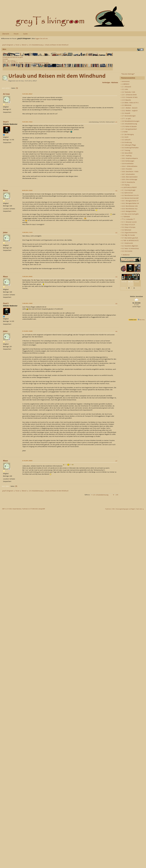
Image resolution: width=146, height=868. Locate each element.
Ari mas (6, 94)
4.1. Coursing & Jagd (128, 190)
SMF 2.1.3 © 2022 (7, 509)
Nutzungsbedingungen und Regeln (126, 509)
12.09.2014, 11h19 (27, 232)
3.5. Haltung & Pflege (128, 145)
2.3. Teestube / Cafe (128, 92)
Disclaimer (15, 63)
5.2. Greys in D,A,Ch (128, 225)
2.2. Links (124, 89)
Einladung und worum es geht (13, 57)
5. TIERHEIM (125, 217)
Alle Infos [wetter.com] (141, 320)
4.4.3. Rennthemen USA (129, 206)
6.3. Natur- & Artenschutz (130, 248)
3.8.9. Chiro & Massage (129, 179)
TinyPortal (108, 509)
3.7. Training (125, 150)
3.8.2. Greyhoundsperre (129, 158)
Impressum (6, 63)
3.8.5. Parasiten (126, 169)
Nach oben (5, 486)
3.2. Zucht (124, 137)
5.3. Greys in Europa (128, 227)
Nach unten (6, 88)
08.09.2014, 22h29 (27, 190)
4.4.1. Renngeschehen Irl (129, 201)
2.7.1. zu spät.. (126, 118)
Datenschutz (29, 63)
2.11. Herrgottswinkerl (129, 129)
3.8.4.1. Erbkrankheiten (129, 166)
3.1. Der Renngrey (127, 134)
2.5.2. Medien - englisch (129, 111)
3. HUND (124, 132)
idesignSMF (42, 509)
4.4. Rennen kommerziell (129, 198)
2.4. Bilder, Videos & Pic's (129, 103)
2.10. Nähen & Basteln (129, 126)
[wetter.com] (133, 320)
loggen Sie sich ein (41, 38)
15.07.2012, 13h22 (27, 122)
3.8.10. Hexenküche (128, 182)
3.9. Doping (125, 185)
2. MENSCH (125, 84)
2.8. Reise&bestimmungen (130, 121)
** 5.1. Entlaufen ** (128, 219)
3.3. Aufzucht (125, 140)
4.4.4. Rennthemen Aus (129, 209)
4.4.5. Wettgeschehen (128, 211)
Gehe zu (87, 495)
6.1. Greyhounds (127, 243)
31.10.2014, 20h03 (27, 461)
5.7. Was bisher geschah (129, 238)
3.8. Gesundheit (126, 153)
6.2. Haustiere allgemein (129, 246)
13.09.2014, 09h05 (27, 276)
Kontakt (5, 59)
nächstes (115, 83)
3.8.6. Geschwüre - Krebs (129, 171)
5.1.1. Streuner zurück (128, 222)
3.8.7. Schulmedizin (128, 174)
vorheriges (106, 83)
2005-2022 (35, 509)
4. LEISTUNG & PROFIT (129, 187)
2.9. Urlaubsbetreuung (129, 124)
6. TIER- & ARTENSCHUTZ (129, 240)
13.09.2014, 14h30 (27, 303)
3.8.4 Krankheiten (127, 164)
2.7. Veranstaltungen (128, 116)
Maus (5, 190)
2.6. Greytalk (125, 113)
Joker (5, 232)
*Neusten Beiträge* (128, 74)
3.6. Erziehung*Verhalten (129, 148)
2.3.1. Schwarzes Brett (129, 95)
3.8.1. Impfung (126, 156)
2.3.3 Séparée (126, 100)
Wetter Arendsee (136, 296)
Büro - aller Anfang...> (10, 61)
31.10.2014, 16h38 (27, 331)
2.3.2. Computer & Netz (129, 97)
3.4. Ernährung (126, 142)
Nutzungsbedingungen (41, 63)
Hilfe (113, 509)
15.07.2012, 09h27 (27, 94)
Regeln (21, 63)
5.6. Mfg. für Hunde (128, 235)
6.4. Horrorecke (126, 251)
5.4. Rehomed (126, 230)
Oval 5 (6, 122)
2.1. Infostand (126, 87)
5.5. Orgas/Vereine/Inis (129, 233)
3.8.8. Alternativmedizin (129, 177)
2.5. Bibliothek (126, 105)
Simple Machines (17, 509)
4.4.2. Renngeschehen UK (130, 203)
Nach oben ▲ (140, 509)
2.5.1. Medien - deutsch (129, 108)
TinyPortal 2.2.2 (26, 509)
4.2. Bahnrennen (127, 193)
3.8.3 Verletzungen (127, 161)
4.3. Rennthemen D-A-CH (129, 195)
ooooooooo (125, 81)
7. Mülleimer (125, 255)
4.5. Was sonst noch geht (129, 214)
